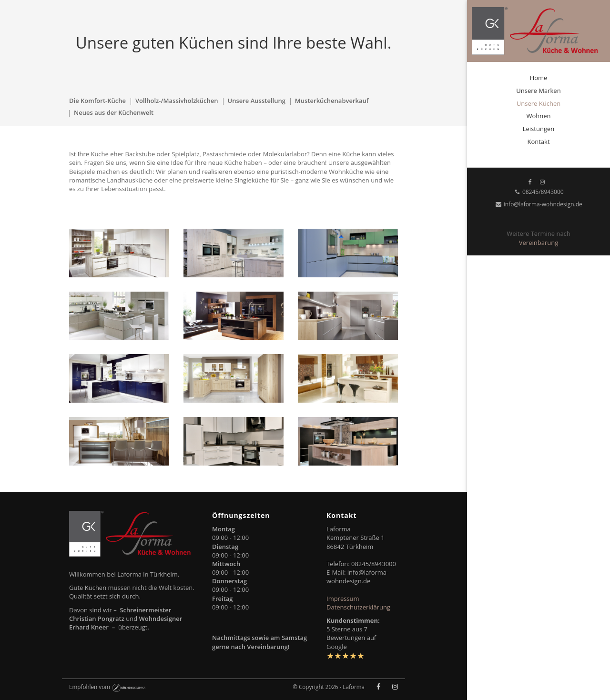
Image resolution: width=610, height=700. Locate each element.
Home (539, 78)
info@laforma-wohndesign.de (539, 204)
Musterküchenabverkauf (332, 101)
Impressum (343, 599)
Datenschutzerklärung (358, 607)
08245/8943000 (538, 192)
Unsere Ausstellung (257, 101)
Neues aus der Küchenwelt (114, 112)
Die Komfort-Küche (97, 101)
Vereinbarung (539, 243)
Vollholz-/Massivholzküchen (177, 101)
